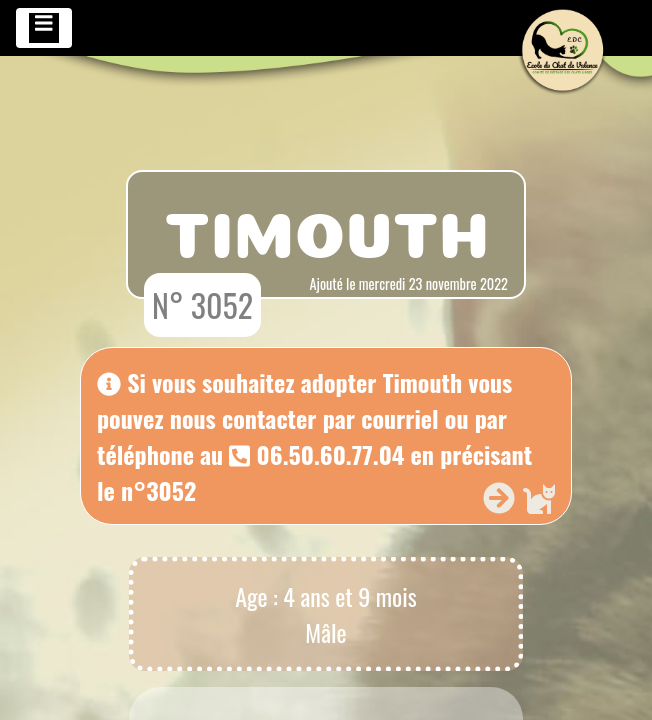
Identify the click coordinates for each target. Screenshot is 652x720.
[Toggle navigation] (44, 28)
